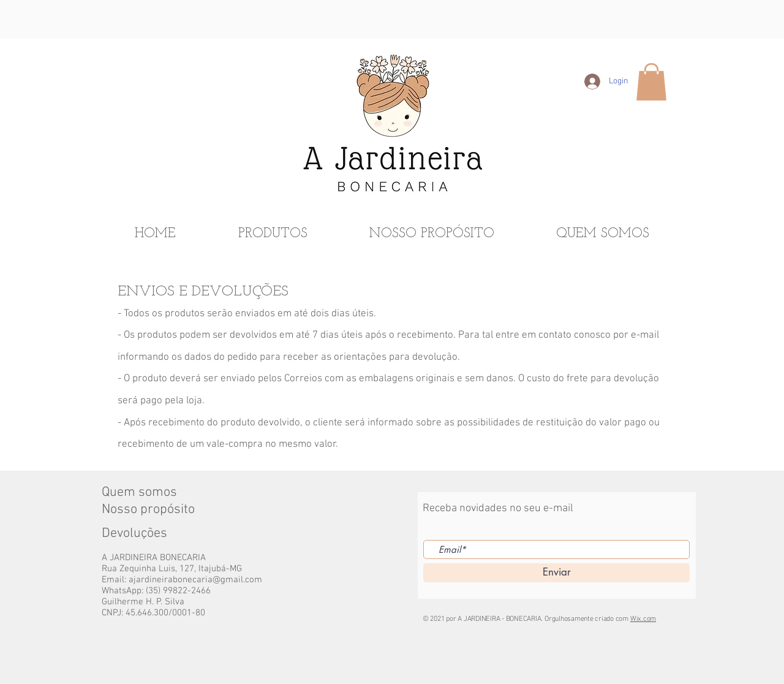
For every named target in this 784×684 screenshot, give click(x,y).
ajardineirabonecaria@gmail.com (195, 580)
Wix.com (643, 619)
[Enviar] (556, 573)
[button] (651, 82)
